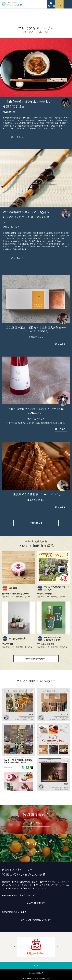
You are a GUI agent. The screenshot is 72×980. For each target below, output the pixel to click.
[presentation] (15, 947)
